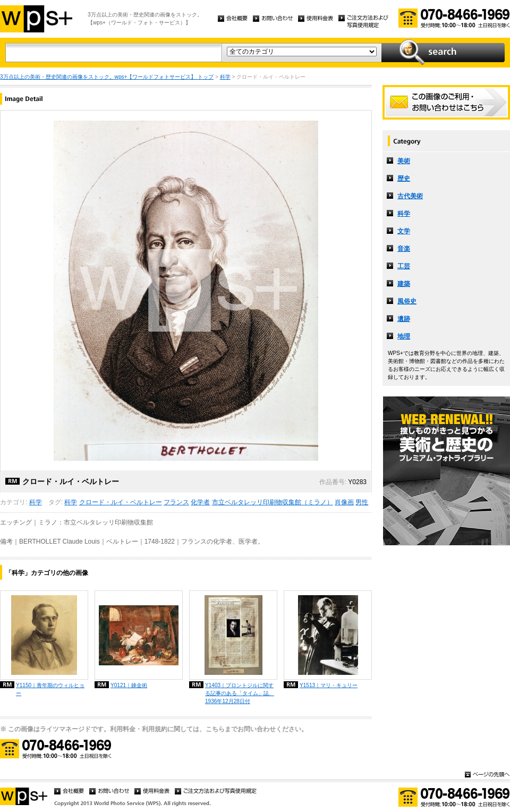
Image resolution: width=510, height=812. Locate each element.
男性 (362, 502)
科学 (225, 77)
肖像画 (344, 502)
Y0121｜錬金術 (129, 685)
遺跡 (404, 319)
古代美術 (410, 196)
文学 (404, 231)
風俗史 (407, 301)
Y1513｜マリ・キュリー (329, 685)
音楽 (404, 249)
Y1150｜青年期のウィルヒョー (50, 689)
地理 (404, 336)
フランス (176, 502)
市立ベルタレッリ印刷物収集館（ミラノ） (273, 502)
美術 (404, 161)
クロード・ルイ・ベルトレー (121, 502)
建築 (404, 284)
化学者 (200, 502)
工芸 (404, 266)
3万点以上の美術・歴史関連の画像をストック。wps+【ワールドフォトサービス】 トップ (107, 77)
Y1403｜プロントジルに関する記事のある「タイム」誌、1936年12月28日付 (240, 693)
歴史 (404, 179)
